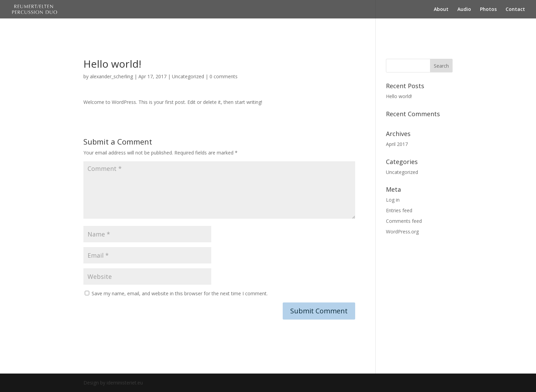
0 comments (224, 76)
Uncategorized (188, 76)
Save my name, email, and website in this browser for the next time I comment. (180, 293)
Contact (515, 10)
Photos (488, 10)
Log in (393, 200)
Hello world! (399, 96)
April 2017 (397, 144)
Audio (464, 10)
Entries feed (399, 210)
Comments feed (404, 221)
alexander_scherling (111, 76)
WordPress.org (402, 232)
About (441, 10)
